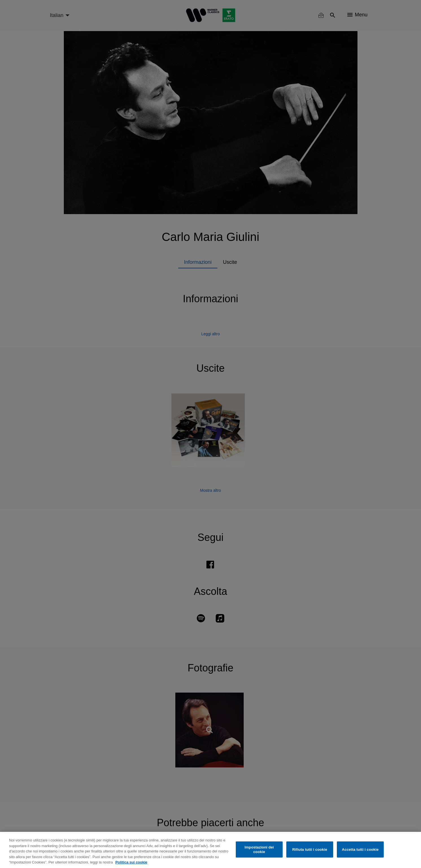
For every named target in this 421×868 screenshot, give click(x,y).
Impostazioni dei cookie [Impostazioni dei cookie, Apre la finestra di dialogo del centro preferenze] (259, 849)
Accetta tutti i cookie (360, 849)
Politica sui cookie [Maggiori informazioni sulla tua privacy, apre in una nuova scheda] (131, 862)
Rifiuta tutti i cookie (310, 849)
